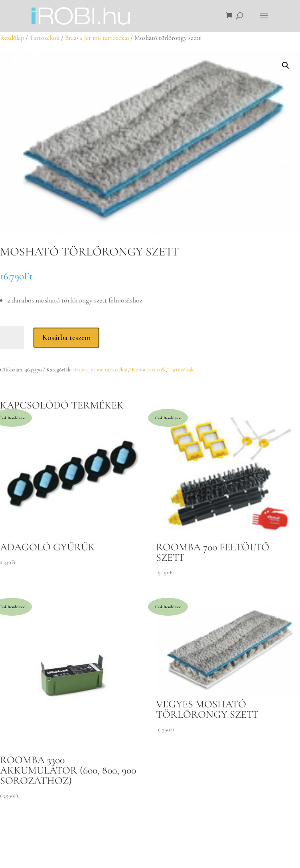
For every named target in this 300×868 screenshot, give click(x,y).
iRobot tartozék (148, 370)
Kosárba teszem (66, 338)
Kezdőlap (12, 38)
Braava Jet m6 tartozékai (97, 38)
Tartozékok (44, 38)
